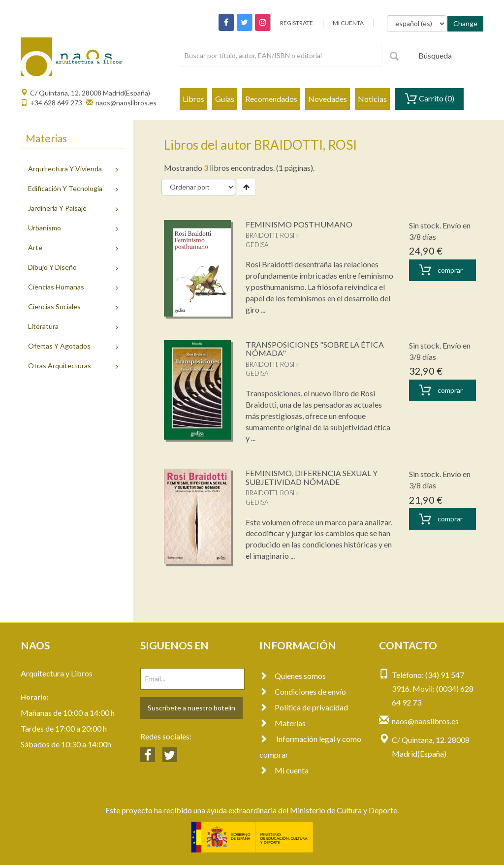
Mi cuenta (284, 770)
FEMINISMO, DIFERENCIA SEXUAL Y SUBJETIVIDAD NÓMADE (312, 477)
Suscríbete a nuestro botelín (191, 708)
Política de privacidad (304, 707)
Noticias (372, 99)
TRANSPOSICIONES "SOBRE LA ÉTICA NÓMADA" (315, 349)
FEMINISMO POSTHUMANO (299, 224)
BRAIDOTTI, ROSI (270, 235)
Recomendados (271, 99)
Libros (193, 99)
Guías (225, 99)
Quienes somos (293, 676)
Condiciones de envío (303, 691)
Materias (283, 723)
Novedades (328, 99)
